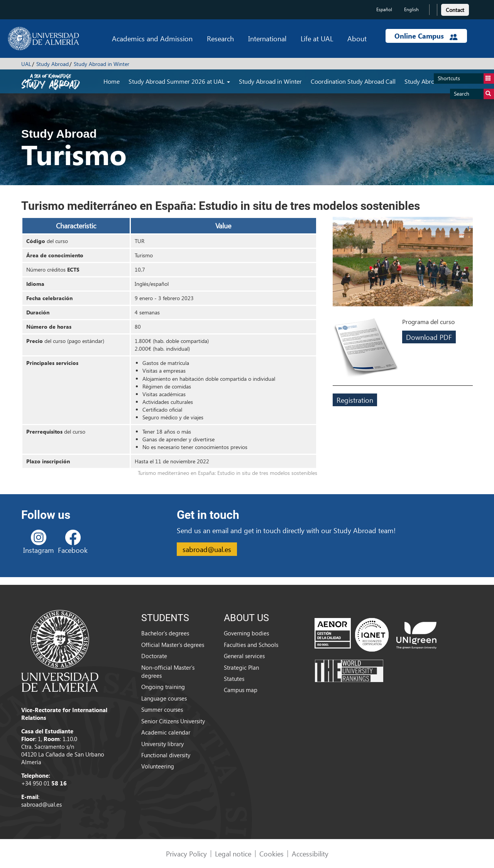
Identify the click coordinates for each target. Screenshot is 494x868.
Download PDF (429, 337)
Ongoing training (163, 687)
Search (474, 94)
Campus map (241, 690)
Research (220, 38)
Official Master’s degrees (173, 645)
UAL (26, 64)
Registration (355, 400)
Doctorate (154, 656)
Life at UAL (317, 38)
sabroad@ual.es (207, 549)
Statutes (234, 679)
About (357, 38)
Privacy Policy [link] (186, 854)
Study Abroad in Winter (102, 64)
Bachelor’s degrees (165, 633)
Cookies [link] (272, 854)
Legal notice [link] (233, 854)
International (267, 38)
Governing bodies (246, 633)
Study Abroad (52, 64)
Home (112, 81)
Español (384, 9)
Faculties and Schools (251, 645)
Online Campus (426, 36)
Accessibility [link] (310, 854)
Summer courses (162, 709)
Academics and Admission (152, 38)
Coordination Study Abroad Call (353, 81)
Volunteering (158, 766)
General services (244, 656)
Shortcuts (466, 79)
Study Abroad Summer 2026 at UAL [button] (179, 81)
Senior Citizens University (173, 721)
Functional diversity (166, 755)
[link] (455, 9)
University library (162, 744)
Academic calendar (166, 732)
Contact (455, 10)
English (411, 9)
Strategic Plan (241, 667)
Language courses (164, 698)
